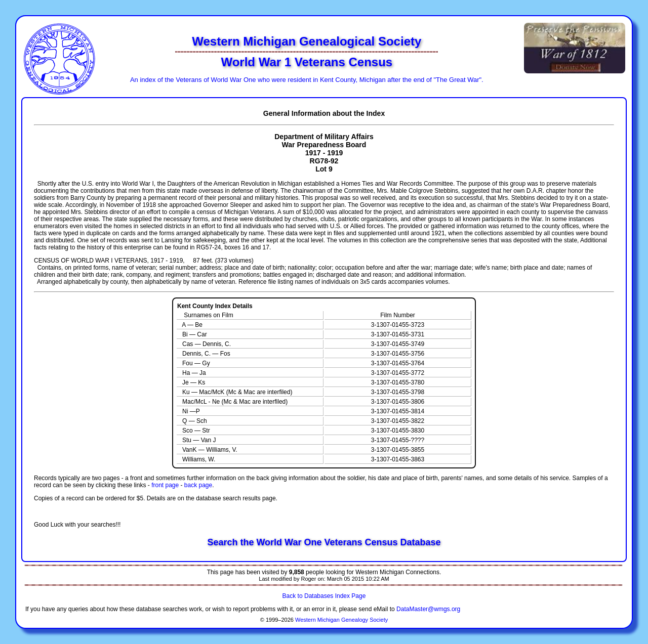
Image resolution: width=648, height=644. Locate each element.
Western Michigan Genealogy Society (341, 620)
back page (198, 485)
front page (165, 485)
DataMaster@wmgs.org (428, 609)
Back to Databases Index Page (324, 596)
